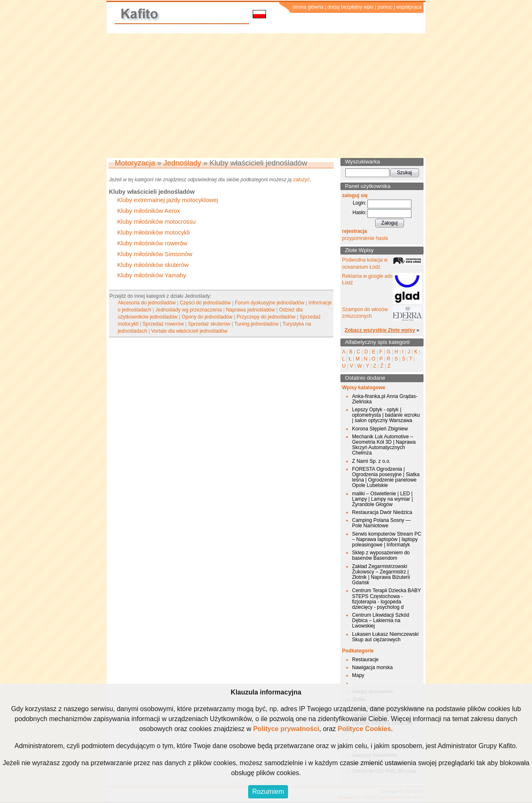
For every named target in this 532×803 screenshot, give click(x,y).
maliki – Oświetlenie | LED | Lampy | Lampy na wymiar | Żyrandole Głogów (382, 499)
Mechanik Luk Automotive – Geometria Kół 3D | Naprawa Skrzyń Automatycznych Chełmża (384, 445)
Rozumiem (268, 792)
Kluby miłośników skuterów (153, 265)
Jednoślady (182, 163)
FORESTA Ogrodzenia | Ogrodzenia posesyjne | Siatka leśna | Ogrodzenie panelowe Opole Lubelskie (386, 477)
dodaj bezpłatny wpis (351, 7)
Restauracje (365, 660)
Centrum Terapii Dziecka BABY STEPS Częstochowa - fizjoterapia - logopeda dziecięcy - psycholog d (387, 599)
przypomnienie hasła (365, 238)
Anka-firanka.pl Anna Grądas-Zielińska (385, 399)
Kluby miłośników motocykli (153, 232)
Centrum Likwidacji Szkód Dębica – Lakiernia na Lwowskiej (381, 620)
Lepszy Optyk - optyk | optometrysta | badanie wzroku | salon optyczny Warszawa (386, 415)
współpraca (409, 7)
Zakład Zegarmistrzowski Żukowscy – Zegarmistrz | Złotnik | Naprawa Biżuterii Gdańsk (381, 575)
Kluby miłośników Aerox (149, 211)
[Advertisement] (266, 96)
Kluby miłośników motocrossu (156, 222)
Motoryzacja (135, 163)
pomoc (385, 7)
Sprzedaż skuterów (209, 324)
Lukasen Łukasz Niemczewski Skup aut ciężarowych (385, 637)
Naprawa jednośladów (251, 310)
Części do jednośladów (205, 303)
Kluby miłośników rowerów (152, 243)
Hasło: (360, 212)
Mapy (358, 675)
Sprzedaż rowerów (163, 324)
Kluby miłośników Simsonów (155, 254)
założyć (301, 180)
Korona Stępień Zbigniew (380, 429)
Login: (360, 203)
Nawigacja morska (372, 667)
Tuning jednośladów (256, 324)
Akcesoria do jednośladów (147, 303)
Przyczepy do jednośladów (266, 317)
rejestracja (355, 231)
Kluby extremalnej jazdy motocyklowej (167, 200)
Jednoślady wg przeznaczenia (189, 310)
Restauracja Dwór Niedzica (382, 512)
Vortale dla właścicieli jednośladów (189, 331)
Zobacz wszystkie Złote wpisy (380, 330)
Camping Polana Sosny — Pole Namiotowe (381, 523)
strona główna (308, 7)
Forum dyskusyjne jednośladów (270, 303)
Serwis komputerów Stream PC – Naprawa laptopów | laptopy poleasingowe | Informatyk (387, 539)
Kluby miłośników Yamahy (152, 275)
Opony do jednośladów (207, 317)
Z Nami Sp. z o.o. (371, 461)
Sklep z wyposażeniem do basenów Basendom (381, 555)
